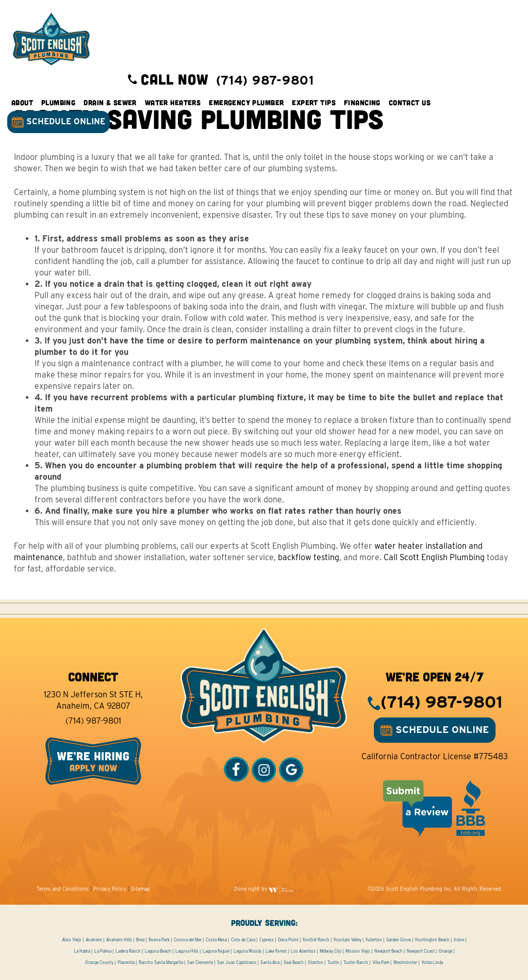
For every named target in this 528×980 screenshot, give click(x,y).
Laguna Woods (247, 951)
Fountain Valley (348, 940)
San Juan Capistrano (237, 962)
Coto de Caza (243, 940)
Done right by (264, 889)
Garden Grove (399, 940)
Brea (140, 940)
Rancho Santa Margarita (161, 962)
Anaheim (94, 940)
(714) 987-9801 (93, 721)
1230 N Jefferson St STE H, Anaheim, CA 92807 (93, 700)
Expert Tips (315, 103)
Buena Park (159, 940)
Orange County (99, 962)
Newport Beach (389, 951)
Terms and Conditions (63, 889)
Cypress (267, 940)
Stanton (316, 962)
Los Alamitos (303, 951)
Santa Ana (270, 962)
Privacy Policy (110, 889)
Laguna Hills (187, 951)
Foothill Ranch (316, 940)
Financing (363, 103)
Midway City (331, 951)
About (23, 103)
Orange (445, 951)
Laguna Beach (158, 951)
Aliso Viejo (72, 940)
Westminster (405, 962)
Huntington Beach (432, 940)
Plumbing (59, 103)
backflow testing (309, 557)
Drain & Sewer (110, 103)
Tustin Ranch (356, 962)
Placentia (126, 962)
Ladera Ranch (128, 951)
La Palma (103, 951)
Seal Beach (294, 962)
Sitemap (141, 889)
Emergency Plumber (247, 103)
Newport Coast (421, 951)
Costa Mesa (216, 940)
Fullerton (374, 940)
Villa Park (381, 962)
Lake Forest (276, 951)
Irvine (459, 940)
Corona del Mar (188, 940)
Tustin (333, 962)
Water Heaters (173, 103)
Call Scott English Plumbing (434, 557)
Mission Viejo (358, 951)
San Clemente (200, 962)
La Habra (82, 951)
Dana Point (288, 940)
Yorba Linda (432, 962)
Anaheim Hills (119, 940)
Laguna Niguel (216, 951)
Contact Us (410, 103)
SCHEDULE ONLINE (59, 123)
